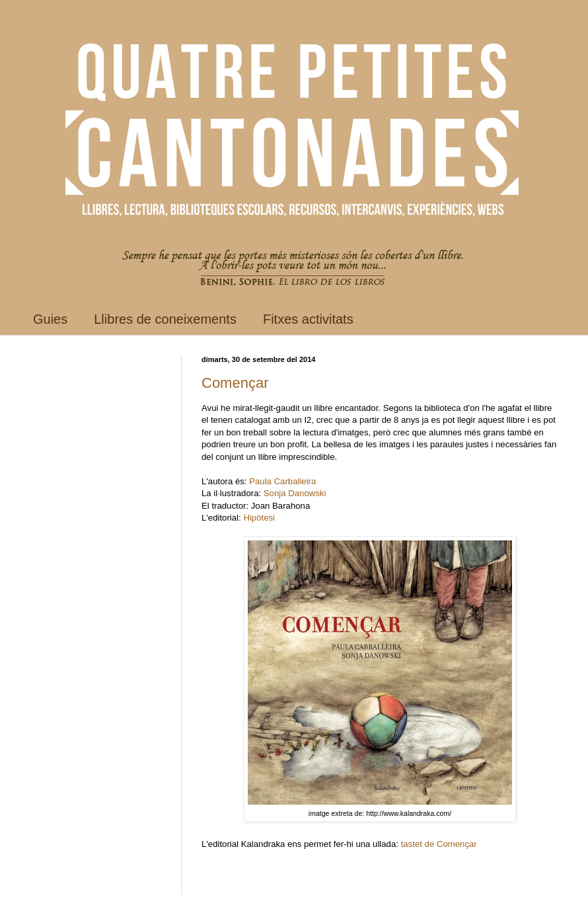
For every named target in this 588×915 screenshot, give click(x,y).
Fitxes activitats (308, 319)
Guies (50, 319)
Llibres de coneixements (165, 319)
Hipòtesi (259, 518)
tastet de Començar (439, 844)
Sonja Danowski (295, 493)
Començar (235, 383)
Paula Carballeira (282, 481)
